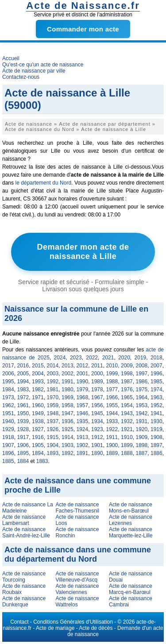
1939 (23, 421)
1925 (68, 429)
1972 (23, 397)
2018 (156, 358)
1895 (23, 453)
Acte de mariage (55, 628)
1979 (83, 389)
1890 (97, 453)
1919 (156, 429)
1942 (142, 413)
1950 (23, 413)
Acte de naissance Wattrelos (77, 602)
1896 (8, 453)
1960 (38, 405)
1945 (97, 413)
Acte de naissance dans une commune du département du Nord (78, 554)
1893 (53, 453)
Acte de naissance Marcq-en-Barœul (131, 589)
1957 (83, 405)
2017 (8, 366)
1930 (156, 421)
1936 (68, 421)
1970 (53, 397)
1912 (97, 437)
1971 (38, 397)
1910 (127, 437)
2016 (23, 366)
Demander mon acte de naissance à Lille (83, 252)
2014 (53, 366)
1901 (97, 445)
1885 (8, 461)
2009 (127, 366)
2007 (156, 366)
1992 (53, 382)
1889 (112, 453)
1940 (8, 421)
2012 (83, 366)
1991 (68, 382)
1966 (112, 397)
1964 (142, 397)
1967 (97, 397)
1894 (38, 453)
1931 (142, 421)
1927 (38, 429)
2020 (124, 358)
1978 (97, 389)
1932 (127, 421)
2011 (97, 366)
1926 (53, 429)
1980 (68, 389)
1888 (127, 453)
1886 (156, 453)
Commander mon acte (83, 29)
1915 (53, 437)
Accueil (11, 58)
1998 (127, 374)
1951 (8, 413)
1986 (142, 382)
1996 (156, 374)
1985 (156, 382)
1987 (127, 382)
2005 (23, 374)
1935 (83, 421)
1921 (127, 429)
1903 (68, 445)
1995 (8, 382)
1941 (156, 413)
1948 (53, 413)
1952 (156, 405)
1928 (23, 429)
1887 (142, 453)
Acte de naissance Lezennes (131, 520)
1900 (112, 445)
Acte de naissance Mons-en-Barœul (131, 508)
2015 (38, 366)
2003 (53, 374)
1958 (68, 405)
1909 (142, 437)
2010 (112, 366)
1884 (23, 461)
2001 (83, 374)
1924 (83, 429)
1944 (112, 413)
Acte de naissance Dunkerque (24, 602)
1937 (53, 421)
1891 (83, 453)
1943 (127, 413)
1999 (112, 374)
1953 (142, 405)
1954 (127, 405)
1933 (112, 421)
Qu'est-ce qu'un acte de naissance (43, 65)
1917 (23, 437)
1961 (23, 405)
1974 (156, 389)
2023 (76, 358)
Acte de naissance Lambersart (24, 520)
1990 (83, 382)
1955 (112, 405)
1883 (42, 461)
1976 (127, 389)
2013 (68, 366)
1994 (23, 382)
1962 (8, 405)
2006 (8, 374)
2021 (108, 358)
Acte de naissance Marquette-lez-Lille (131, 532)
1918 (8, 437)
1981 (53, 389)
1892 (68, 453)
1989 (97, 382)
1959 (53, 405)
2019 (141, 358)
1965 (127, 397)
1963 (156, 397)
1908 (156, 437)
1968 (83, 397)
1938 (38, 421)
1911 (112, 437)
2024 (60, 358)
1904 (53, 445)
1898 (142, 445)
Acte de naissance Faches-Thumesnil (77, 508)
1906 (23, 445)
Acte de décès (96, 628)
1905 (38, 445)
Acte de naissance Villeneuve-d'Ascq (77, 577)
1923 (97, 429)
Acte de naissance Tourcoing (24, 577)
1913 (83, 437)
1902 (83, 445)
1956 (97, 405)
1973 (8, 397)
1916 (38, 437)
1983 (23, 389)
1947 (68, 413)
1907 (8, 445)
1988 (112, 382)
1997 (142, 374)
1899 (127, 445)
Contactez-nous (21, 77)
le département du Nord (44, 183)
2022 (92, 358)
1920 (142, 429)
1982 (38, 389)
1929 (8, 429)
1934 (97, 421)
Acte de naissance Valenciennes (77, 589)
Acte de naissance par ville (34, 71)
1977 (112, 389)
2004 (38, 374)
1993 (38, 382)
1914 (68, 437)
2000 (97, 374)
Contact (19, 622)
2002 (68, 374)
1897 (156, 445)
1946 (83, 413)
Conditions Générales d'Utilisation (73, 622)
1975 (142, 389)
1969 (68, 397)
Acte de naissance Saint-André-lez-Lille (26, 532)
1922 (112, 429)
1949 (38, 413)
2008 (142, 366)
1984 (8, 389)
